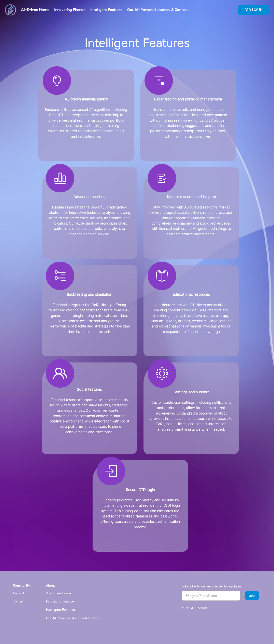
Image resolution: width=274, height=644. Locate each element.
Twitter (18, 601)
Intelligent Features (60, 610)
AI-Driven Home (59, 593)
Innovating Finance (60, 601)
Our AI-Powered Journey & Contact (73, 618)
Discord (18, 593)
